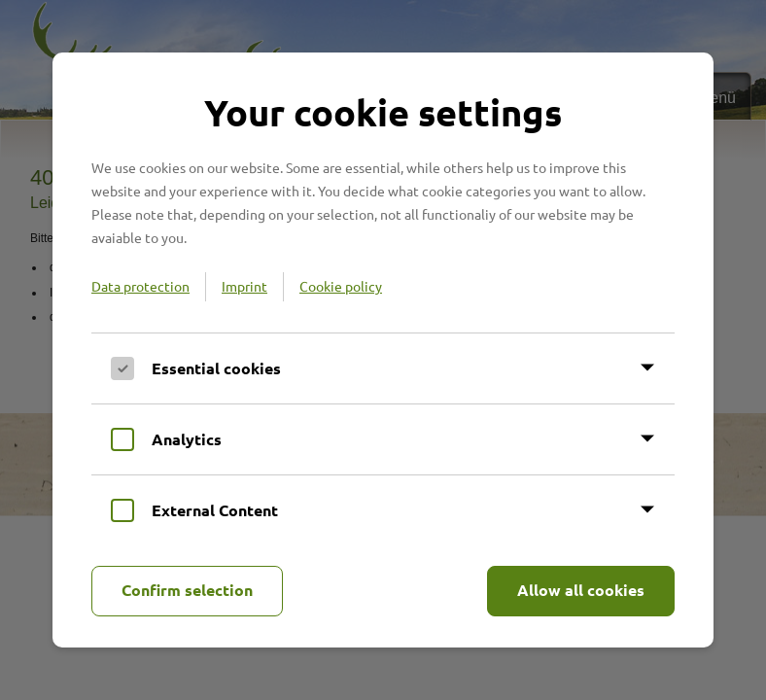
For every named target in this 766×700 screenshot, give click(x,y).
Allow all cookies (581, 590)
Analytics (187, 439)
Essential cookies (216, 368)
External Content (215, 510)
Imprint (244, 286)
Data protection (140, 286)
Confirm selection (187, 590)
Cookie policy (341, 286)
